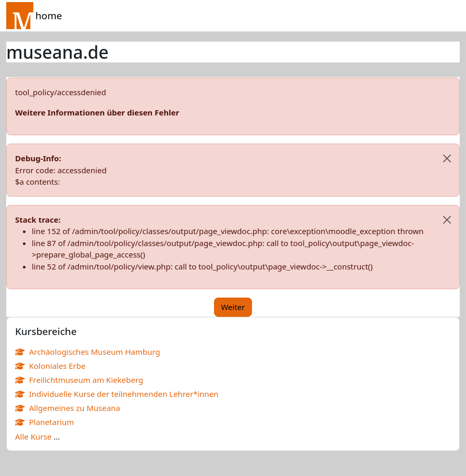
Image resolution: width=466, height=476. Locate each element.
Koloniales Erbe (50, 366)
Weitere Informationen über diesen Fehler (97, 112)
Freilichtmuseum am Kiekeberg (79, 380)
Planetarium (45, 422)
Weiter (233, 307)
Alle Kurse (33, 436)
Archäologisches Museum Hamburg (87, 352)
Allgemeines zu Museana (68, 408)
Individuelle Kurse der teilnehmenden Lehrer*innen (117, 394)
